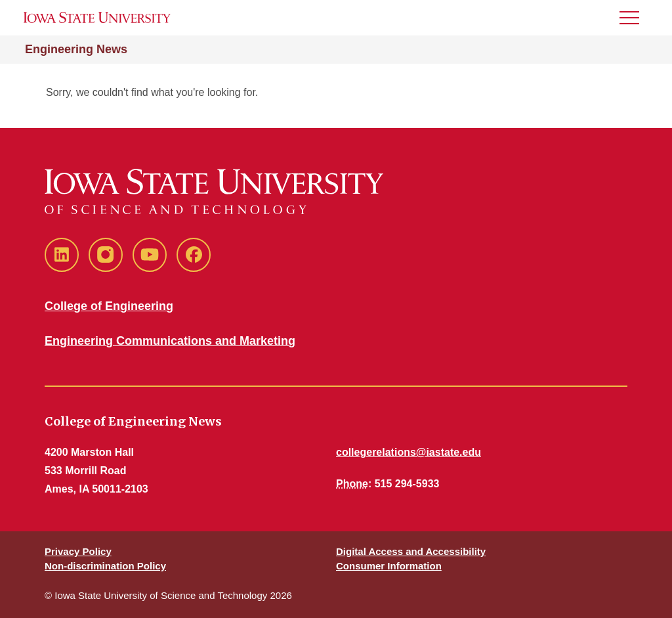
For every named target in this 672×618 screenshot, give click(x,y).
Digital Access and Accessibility (411, 551)
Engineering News (76, 49)
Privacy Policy (78, 551)
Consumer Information (389, 566)
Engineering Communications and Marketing (170, 341)
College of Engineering (109, 306)
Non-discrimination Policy (105, 566)
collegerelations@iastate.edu (409, 452)
